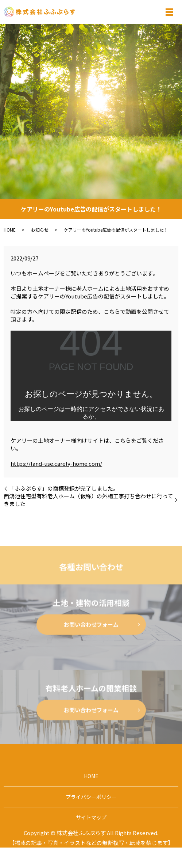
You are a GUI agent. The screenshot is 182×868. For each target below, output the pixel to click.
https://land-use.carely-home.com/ (56, 463)
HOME (10, 230)
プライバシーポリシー (91, 797)
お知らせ (40, 230)
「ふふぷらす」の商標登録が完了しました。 (64, 488)
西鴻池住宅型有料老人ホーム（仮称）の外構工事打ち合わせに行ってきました (88, 500)
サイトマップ (91, 817)
